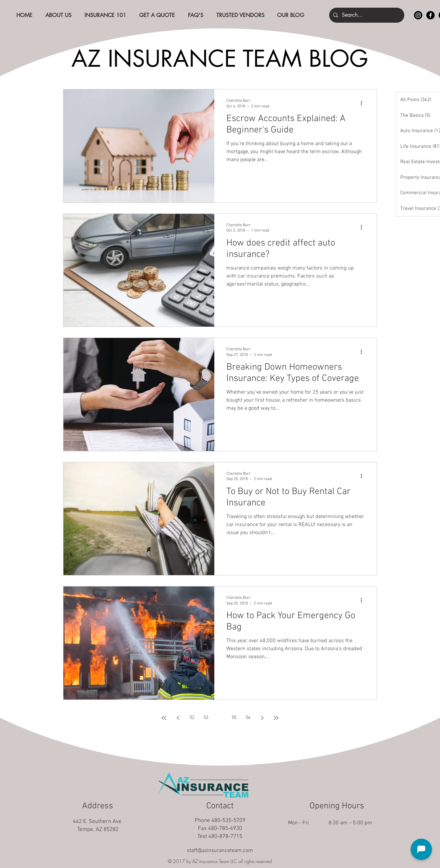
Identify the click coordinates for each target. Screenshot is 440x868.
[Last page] (276, 718)
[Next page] (262, 718)
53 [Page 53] (206, 718)
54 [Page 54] (220, 718)
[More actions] (364, 103)
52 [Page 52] (192, 718)
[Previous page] (178, 718)
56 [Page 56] (248, 718)
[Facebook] (430, 15)
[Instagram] (418, 15)
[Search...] (366, 15)
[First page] (164, 718)
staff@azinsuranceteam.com (220, 851)
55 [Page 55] (234, 718)
